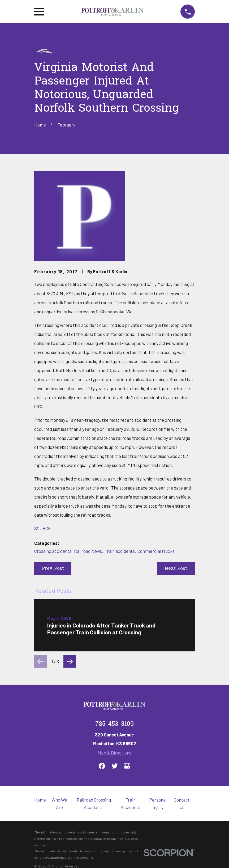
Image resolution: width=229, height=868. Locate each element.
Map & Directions (114, 753)
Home (40, 800)
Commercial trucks (156, 551)
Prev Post (53, 569)
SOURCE (42, 528)
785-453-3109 (114, 724)
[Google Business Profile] (127, 766)
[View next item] (70, 661)
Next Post (176, 569)
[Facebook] (102, 766)
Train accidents (120, 551)
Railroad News (88, 551)
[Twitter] (115, 766)
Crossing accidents (53, 551)
